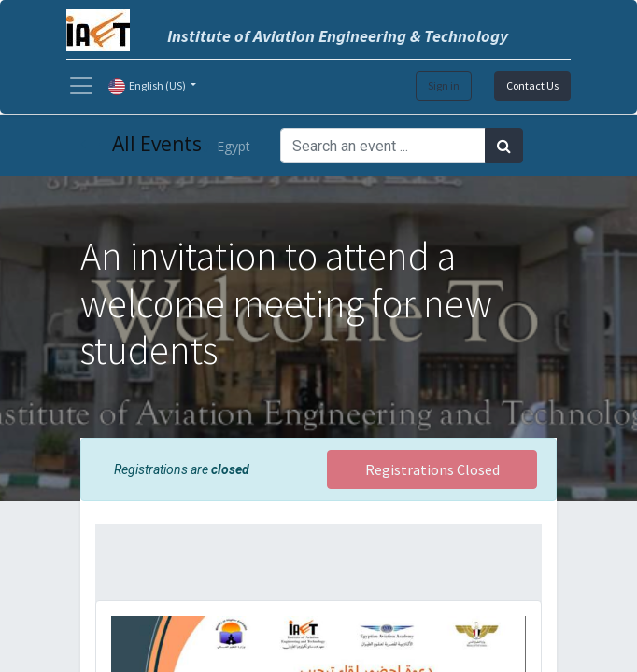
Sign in (444, 85)
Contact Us (532, 85)
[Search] (504, 146)
